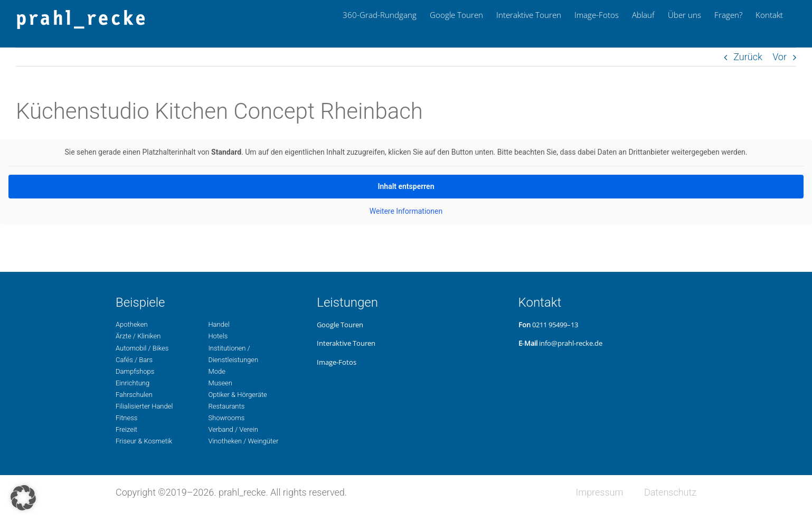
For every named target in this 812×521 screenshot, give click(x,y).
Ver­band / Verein (233, 429)
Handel (219, 324)
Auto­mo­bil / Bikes (142, 348)
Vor (780, 57)
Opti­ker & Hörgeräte (237, 395)
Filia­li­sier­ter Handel (144, 406)
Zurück (748, 57)
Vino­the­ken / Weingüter (243, 441)
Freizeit (126, 429)
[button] (23, 498)
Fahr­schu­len (134, 395)
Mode (216, 371)
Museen (220, 383)
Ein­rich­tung (133, 383)
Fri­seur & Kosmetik (144, 441)
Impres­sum (599, 492)
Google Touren (340, 325)
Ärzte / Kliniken (138, 336)
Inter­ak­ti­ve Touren (346, 343)
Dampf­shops (135, 371)
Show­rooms (226, 418)
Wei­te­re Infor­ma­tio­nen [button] (406, 211)
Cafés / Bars (134, 360)
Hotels (218, 336)
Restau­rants (226, 406)
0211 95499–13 (555, 325)
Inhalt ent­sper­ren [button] (406, 186)
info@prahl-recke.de (571, 343)
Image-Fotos (337, 362)
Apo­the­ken (132, 324)
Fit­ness (126, 418)
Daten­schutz (670, 492)
